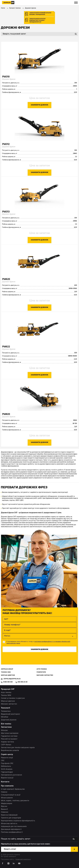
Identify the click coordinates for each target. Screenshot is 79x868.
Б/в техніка (6, 724)
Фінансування (7, 798)
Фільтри (4, 730)
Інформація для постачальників (14, 827)
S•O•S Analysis (7, 769)
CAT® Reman (6, 745)
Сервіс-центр (7, 755)
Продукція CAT (8, 689)
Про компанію (7, 786)
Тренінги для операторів (11, 818)
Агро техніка (42, 669)
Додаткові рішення (9, 720)
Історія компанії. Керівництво (13, 789)
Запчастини (6, 727)
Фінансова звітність (9, 824)
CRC (3, 761)
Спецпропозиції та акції (11, 795)
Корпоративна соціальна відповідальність (18, 821)
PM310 (6, 77)
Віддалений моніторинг (11, 714)
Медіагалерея (7, 804)
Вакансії (4, 809)
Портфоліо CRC (7, 764)
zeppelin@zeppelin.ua (12, 679)
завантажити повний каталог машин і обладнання (40, 14)
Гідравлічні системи (9, 736)
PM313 (6, 212)
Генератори (41, 672)
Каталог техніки (15, 8)
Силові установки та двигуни (13, 698)
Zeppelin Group (7, 669)
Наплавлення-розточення (11, 775)
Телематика (6, 711)
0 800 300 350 (8, 682)
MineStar (5, 717)
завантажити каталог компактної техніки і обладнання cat (38, 20)
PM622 (6, 347)
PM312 (6, 144)
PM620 (6, 279)
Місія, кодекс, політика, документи (15, 801)
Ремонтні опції (7, 758)
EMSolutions (6, 766)
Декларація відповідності (11, 829)
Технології (6, 708)
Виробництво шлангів (10, 751)
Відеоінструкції (7, 778)
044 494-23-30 (23, 682)
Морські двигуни (8, 675)
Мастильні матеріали (10, 733)
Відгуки (4, 806)
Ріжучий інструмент (9, 739)
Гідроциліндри (7, 772)
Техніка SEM (6, 672)
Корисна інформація (9, 815)
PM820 (6, 414)
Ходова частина (7, 742)
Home (3, 8)
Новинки (5, 812)
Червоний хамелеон (23, 859)
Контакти (5, 782)
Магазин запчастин (45, 675)
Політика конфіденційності (12, 832)
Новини (4, 792)
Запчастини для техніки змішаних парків (18, 748)
